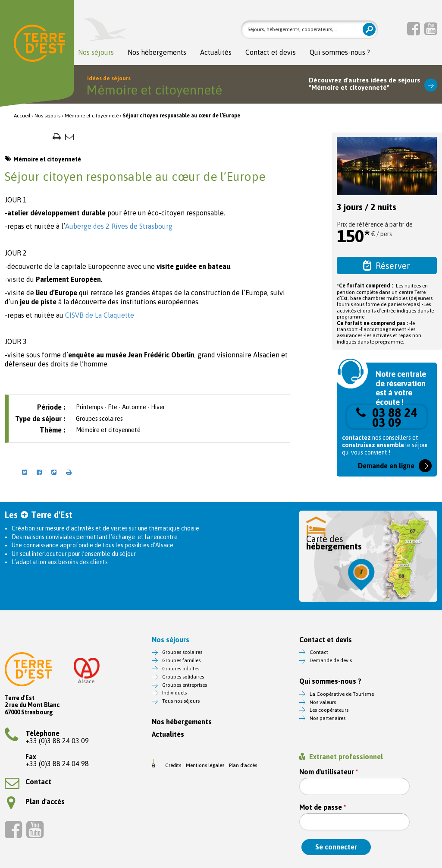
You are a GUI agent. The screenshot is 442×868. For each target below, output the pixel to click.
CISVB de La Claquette (99, 315)
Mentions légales (205, 765)
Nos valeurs (323, 702)
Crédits (173, 765)
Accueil (22, 116)
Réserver (387, 265)
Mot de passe (323, 807)
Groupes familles (181, 660)
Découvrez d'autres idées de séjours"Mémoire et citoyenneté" (364, 84)
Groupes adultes (181, 669)
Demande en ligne (386, 466)
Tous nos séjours (181, 701)
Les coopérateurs (329, 710)
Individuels (174, 693)
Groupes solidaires (183, 677)
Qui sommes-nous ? (340, 52)
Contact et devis (271, 52)
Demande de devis (331, 660)
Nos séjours (96, 52)
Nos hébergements (157, 52)
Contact (28, 782)
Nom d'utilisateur (329, 772)
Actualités (216, 52)
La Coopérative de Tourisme (342, 694)
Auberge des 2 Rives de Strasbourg (119, 226)
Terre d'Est (39, 45)
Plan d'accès (36, 802)
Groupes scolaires (182, 652)
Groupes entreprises (185, 685)
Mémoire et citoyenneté (92, 116)
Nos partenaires (328, 718)
